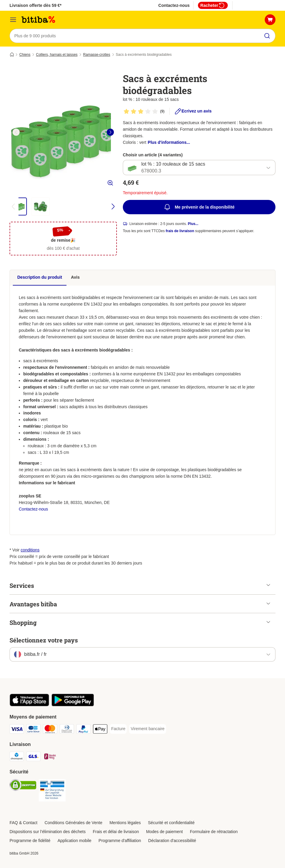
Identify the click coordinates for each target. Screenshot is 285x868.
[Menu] (13, 20)
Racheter (213, 5)
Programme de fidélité (30, 841)
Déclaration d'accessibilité (172, 841)
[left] (16, 132)
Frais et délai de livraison (116, 832)
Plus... (193, 224)
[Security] (23, 786)
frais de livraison (180, 231)
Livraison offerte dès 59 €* (35, 5)
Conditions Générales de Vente (73, 823)
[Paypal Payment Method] (83, 730)
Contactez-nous (174, 5)
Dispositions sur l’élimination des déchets (48, 832)
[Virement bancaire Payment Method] (147, 729)
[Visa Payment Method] (17, 730)
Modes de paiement (164, 832)
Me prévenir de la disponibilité (199, 207)
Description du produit (40, 277)
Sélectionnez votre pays (44, 640)
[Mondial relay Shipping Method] (50, 757)
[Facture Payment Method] (118, 729)
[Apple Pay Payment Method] (100, 730)
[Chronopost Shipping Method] (17, 757)
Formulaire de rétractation (214, 832)
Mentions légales (125, 823)
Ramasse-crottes (97, 55)
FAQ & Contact (23, 823)
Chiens (25, 55)
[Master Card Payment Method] (50, 730)
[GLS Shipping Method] (33, 757)
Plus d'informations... (169, 142)
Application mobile (75, 841)
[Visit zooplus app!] (29, 705)
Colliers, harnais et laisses (57, 55)
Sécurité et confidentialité (171, 823)
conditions (30, 550)
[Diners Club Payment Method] (67, 730)
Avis (75, 277)
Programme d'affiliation (120, 841)
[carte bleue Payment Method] (33, 730)
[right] (110, 132)
